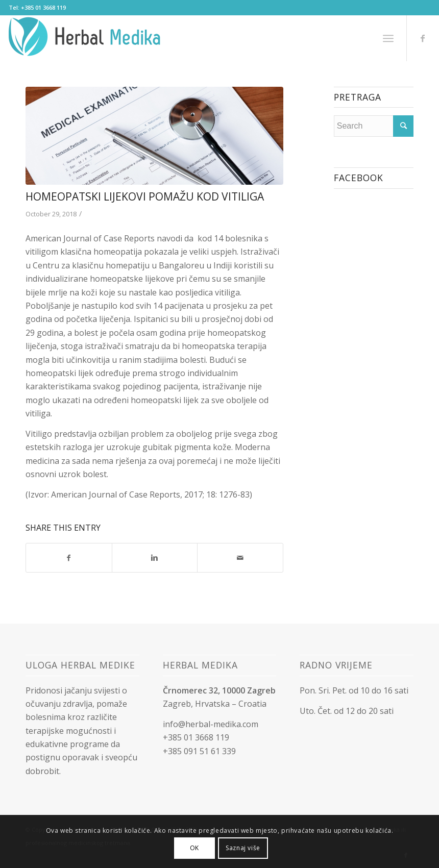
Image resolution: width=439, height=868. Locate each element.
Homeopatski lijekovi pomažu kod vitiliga (145, 196)
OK (194, 848)
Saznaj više (243, 848)
